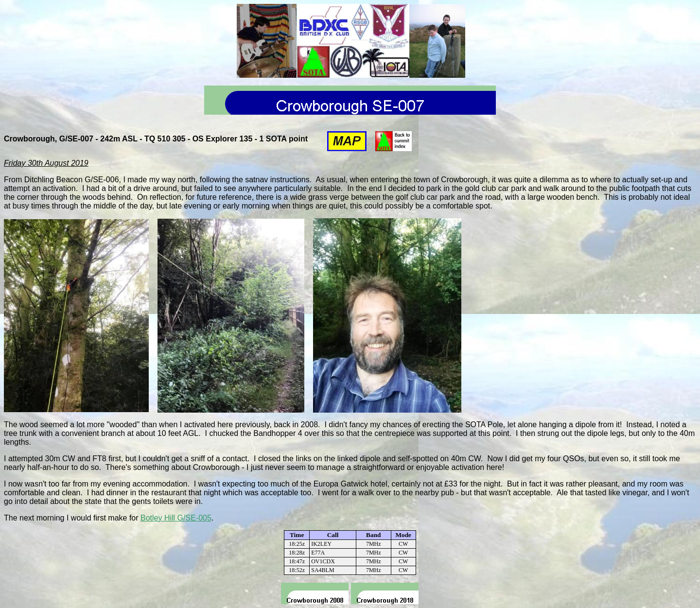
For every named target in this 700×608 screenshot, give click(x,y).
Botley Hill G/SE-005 (176, 518)
